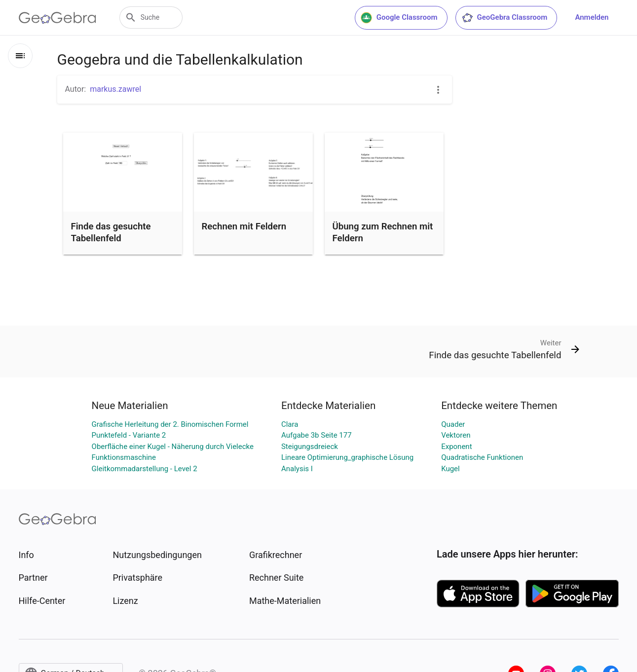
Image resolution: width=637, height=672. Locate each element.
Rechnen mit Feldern (244, 226)
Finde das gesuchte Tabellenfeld (111, 232)
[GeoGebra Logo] (57, 18)
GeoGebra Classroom (505, 18)
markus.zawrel (115, 89)
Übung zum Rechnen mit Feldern (383, 232)
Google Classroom (399, 18)
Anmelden (592, 17)
